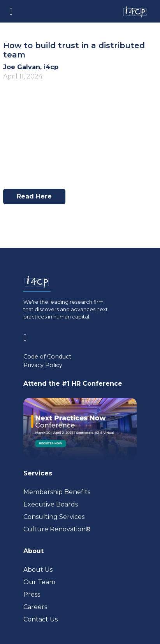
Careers (35, 607)
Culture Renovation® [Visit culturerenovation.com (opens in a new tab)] (57, 529)
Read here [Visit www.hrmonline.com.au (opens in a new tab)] (38, 198)
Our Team (39, 582)
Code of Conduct (47, 357)
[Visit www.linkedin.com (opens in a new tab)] (28, 336)
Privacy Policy (43, 365)
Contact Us (40, 619)
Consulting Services (54, 517)
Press (32, 594)
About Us (38, 570)
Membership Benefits (57, 492)
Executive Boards (51, 504)
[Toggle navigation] (11, 11)
